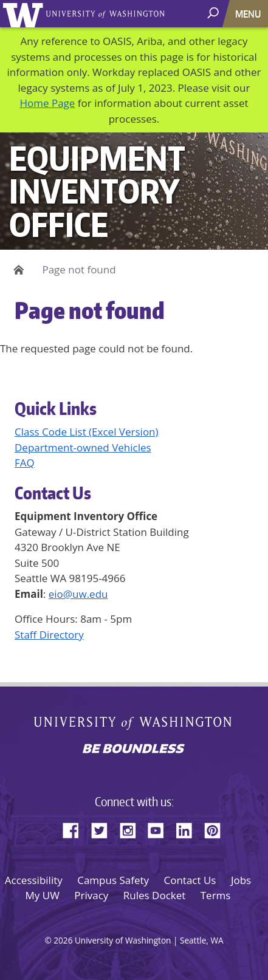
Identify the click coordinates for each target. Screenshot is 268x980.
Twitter (104, 829)
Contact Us (190, 880)
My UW (43, 895)
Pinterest (217, 829)
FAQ (25, 463)
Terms (216, 895)
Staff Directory (49, 635)
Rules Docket (155, 895)
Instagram (132, 829)
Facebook (75, 829)
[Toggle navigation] (249, 14)
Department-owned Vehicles (83, 447)
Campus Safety (113, 880)
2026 (63, 940)
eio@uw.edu (78, 594)
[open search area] (214, 13)
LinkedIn (188, 829)
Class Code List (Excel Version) (87, 432)
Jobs (241, 880)
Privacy (91, 895)
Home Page (47, 103)
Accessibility (34, 880)
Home (17, 270)
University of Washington (25, 14)
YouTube (160, 829)
